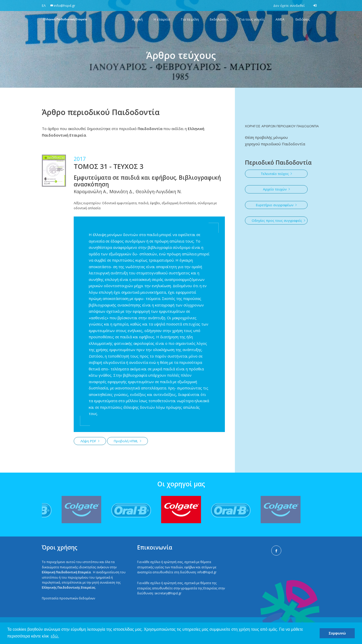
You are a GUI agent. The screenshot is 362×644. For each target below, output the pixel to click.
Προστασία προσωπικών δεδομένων (68, 598)
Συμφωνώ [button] (337, 633)
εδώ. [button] (55, 636)
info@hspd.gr (207, 572)
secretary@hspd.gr (168, 593)
